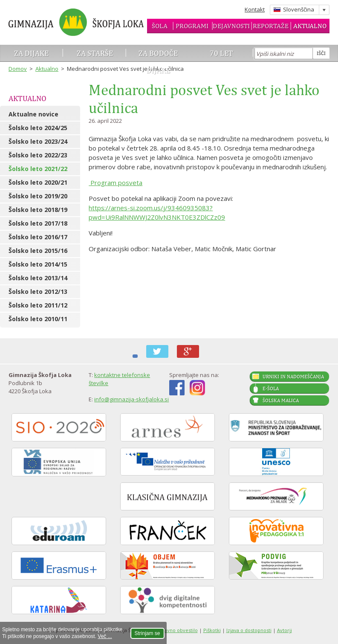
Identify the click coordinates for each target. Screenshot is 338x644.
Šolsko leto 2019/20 (38, 196)
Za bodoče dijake (158, 62)
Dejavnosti (231, 26)
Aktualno (310, 26)
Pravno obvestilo (179, 630)
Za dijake (31, 53)
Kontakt (255, 9)
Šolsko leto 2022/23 (38, 155)
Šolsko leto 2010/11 (38, 319)
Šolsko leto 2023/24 (38, 141)
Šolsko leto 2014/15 (38, 264)
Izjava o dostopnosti (249, 630)
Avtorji (285, 630)
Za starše (95, 53)
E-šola (271, 389)
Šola (160, 26)
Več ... (105, 636)
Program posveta (116, 183)
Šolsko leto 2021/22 (38, 169)
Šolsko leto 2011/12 (38, 305)
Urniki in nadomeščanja (293, 377)
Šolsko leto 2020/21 (38, 182)
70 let (221, 53)
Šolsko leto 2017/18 (38, 223)
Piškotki (212, 630)
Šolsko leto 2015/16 (38, 251)
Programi (192, 26)
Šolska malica (281, 400)
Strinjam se (147, 633)
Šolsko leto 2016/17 (38, 237)
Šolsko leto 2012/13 (38, 292)
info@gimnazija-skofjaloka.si (131, 399)
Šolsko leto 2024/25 (38, 128)
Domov (18, 69)
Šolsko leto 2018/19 (38, 210)
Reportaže (271, 26)
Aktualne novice (33, 114)
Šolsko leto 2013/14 (38, 278)
